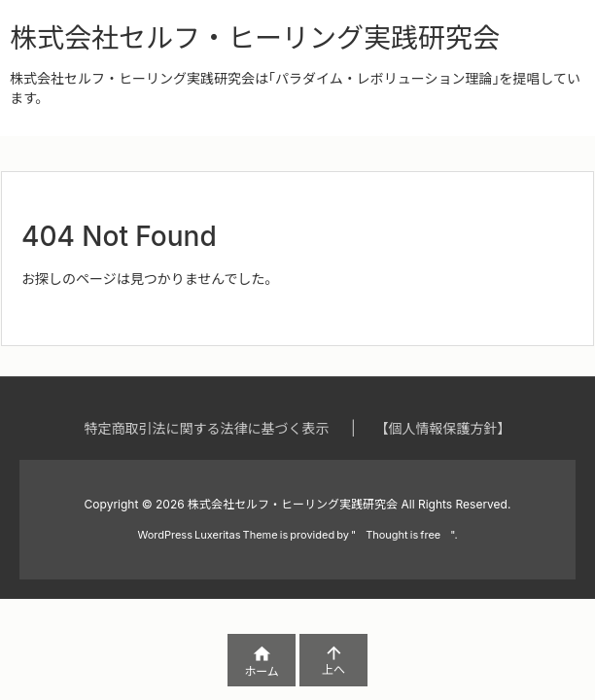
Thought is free (403, 535)
